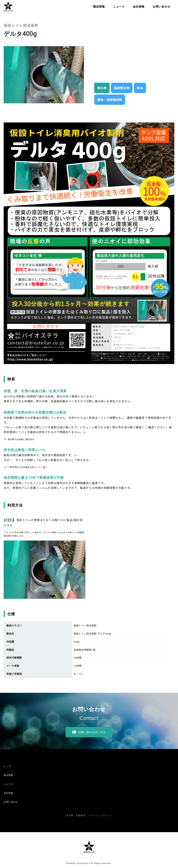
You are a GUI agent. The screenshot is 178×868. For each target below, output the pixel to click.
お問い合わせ (161, 6)
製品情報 (99, 6)
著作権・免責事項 (76, 815)
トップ (7, 766)
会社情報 (139, 6)
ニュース (119, 6)
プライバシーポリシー (100, 815)
